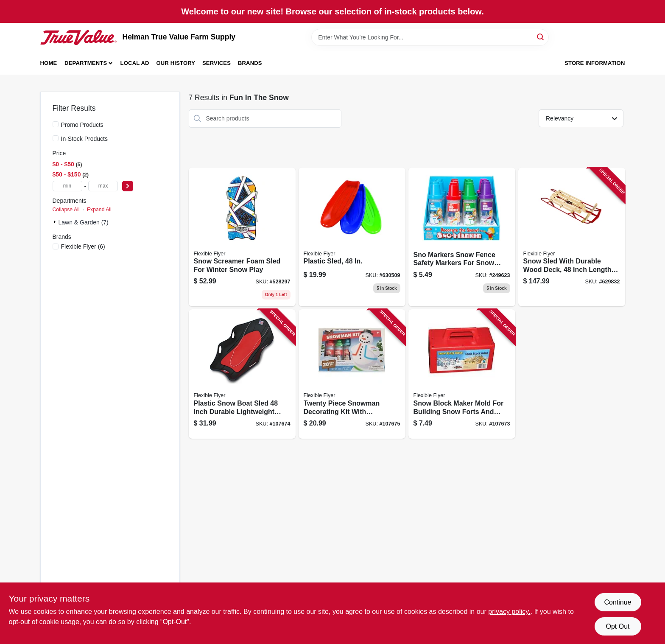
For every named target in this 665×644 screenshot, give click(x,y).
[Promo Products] (56, 124)
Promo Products (82, 125)
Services (217, 63)
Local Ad (135, 63)
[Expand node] (56, 222)
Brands (250, 63)
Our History (176, 63)
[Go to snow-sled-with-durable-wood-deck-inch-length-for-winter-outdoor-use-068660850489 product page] (572, 237)
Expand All (99, 210)
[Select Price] (128, 186)
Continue (617, 602)
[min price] (67, 186)
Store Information (595, 63)
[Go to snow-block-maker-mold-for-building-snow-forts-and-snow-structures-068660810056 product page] (462, 374)
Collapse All (66, 210)
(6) (83, 246)
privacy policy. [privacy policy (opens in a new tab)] (509, 612)
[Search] (541, 37)
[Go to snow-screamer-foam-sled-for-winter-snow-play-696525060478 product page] (242, 237)
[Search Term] (430, 37)
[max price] (103, 186)
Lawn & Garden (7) (84, 222)
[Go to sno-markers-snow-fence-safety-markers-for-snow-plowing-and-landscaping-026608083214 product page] (462, 237)
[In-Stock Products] (56, 138)
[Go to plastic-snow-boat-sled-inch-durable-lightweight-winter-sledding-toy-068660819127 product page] (242, 374)
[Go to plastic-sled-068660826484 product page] (352, 237)
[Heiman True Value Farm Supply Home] (78, 37)
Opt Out (617, 626)
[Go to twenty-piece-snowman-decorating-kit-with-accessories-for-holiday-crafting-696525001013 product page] (352, 374)
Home (49, 63)
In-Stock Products (85, 139)
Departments (86, 63)
